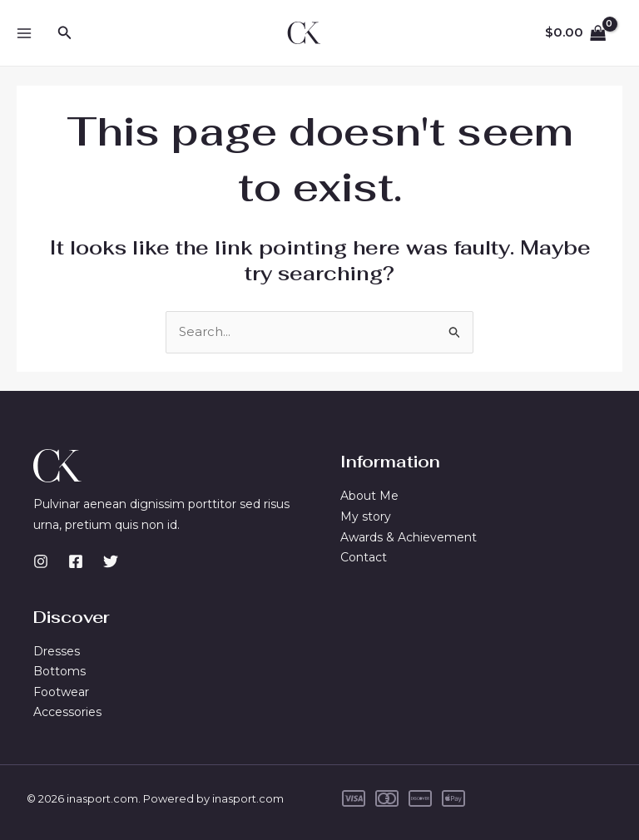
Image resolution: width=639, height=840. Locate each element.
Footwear (61, 692)
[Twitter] (111, 561)
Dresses (57, 650)
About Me (369, 496)
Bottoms (59, 671)
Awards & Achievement (409, 537)
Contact (364, 557)
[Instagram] (41, 561)
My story (366, 516)
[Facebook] (76, 561)
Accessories (67, 713)
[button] (65, 33)
